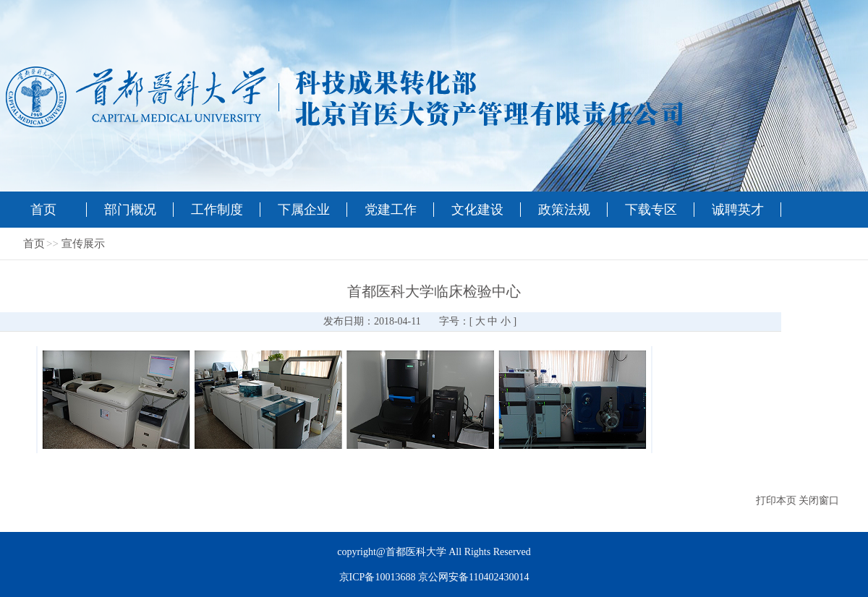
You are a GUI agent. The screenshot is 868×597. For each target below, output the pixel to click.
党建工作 (391, 210)
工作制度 (217, 210)
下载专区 (651, 210)
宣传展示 (83, 244)
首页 (43, 210)
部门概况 (130, 210)
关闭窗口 (819, 501)
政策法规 (564, 210)
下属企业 (304, 210)
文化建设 (477, 210)
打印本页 (776, 501)
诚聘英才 (738, 210)
